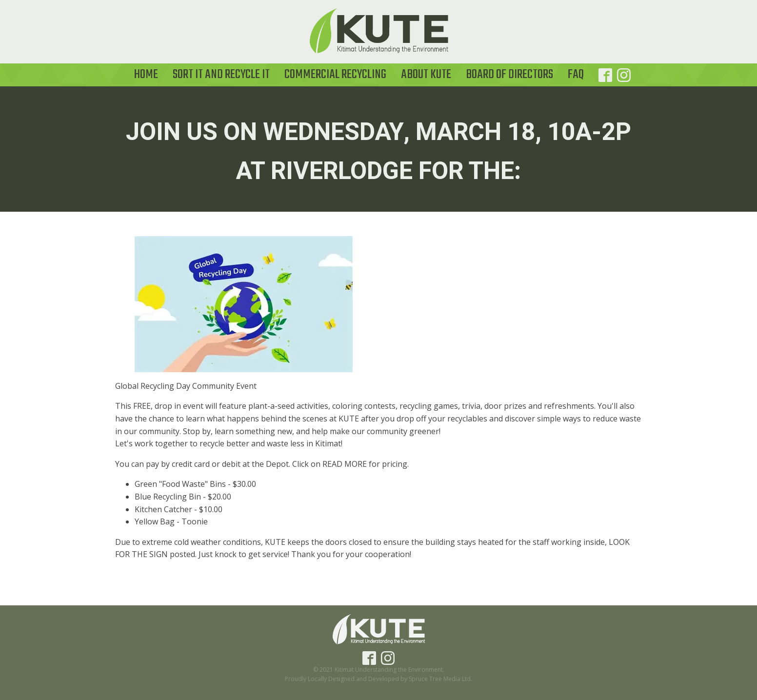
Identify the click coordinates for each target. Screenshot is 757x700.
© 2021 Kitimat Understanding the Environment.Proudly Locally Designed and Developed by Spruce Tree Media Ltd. (378, 674)
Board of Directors (509, 75)
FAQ (576, 75)
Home (146, 75)
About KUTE (426, 75)
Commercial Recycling (335, 75)
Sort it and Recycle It (221, 75)
